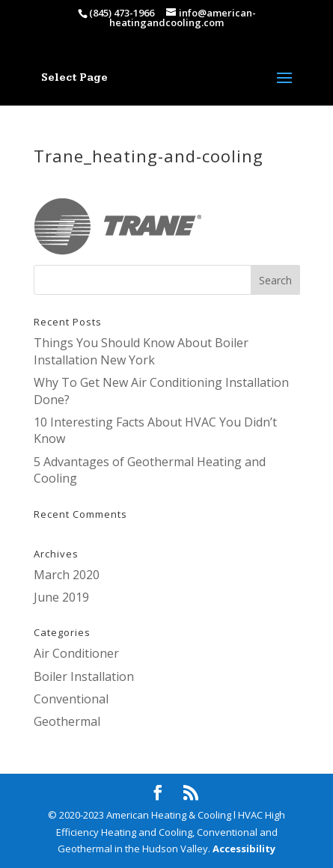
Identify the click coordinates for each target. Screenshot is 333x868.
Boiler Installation (84, 676)
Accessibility (244, 849)
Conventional (71, 699)
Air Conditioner (76, 653)
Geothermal (67, 721)
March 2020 (67, 575)
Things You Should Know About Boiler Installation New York (141, 351)
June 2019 (61, 597)
